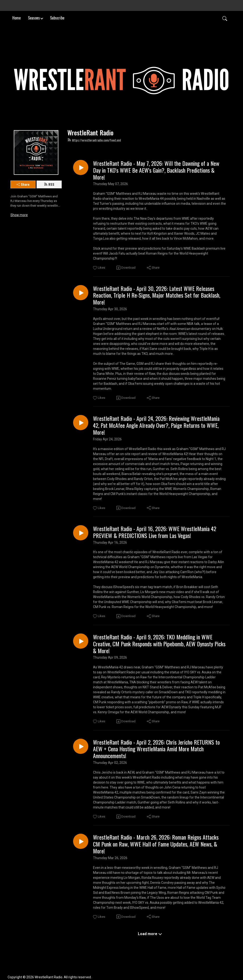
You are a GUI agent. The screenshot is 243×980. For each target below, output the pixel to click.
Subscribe (57, 18)
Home (16, 18)
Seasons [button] (34, 18)
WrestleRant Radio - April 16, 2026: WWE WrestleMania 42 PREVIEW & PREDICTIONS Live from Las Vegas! (155, 532)
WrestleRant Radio (90, 133)
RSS (49, 184)
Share (23, 184)
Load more (150, 934)
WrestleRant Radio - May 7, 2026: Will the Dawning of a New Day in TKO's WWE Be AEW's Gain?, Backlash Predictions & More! (156, 170)
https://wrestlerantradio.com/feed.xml (94, 140)
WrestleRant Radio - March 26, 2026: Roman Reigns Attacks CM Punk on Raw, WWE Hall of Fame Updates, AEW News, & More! (156, 844)
